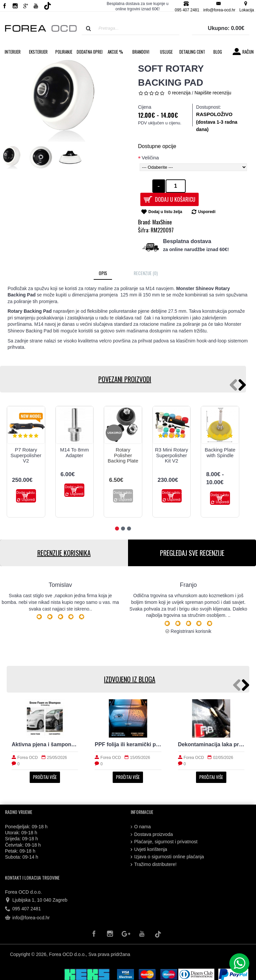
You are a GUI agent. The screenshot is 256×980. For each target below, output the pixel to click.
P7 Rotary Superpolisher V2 (26, 455)
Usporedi (207, 212)
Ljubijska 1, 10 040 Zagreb (36, 900)
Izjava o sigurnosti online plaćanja (167, 857)
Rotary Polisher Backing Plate (123, 455)
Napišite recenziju (213, 93)
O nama (141, 827)
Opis (103, 273)
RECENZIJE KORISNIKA (64, 553)
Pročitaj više (45, 777)
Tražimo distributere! (154, 864)
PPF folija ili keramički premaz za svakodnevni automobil (128, 744)
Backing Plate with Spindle (220, 452)
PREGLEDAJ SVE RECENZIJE (192, 553)
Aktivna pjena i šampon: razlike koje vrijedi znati (45, 744)
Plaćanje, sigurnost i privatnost (164, 842)
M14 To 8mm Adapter (74, 452)
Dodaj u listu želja (165, 212)
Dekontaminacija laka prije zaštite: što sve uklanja (211, 744)
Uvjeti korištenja (149, 849)
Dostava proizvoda (152, 834)
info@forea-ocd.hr (27, 918)
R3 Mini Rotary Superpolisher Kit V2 (171, 455)
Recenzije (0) (146, 273)
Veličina (150, 158)
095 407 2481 (23, 909)
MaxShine (162, 222)
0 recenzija (179, 93)
